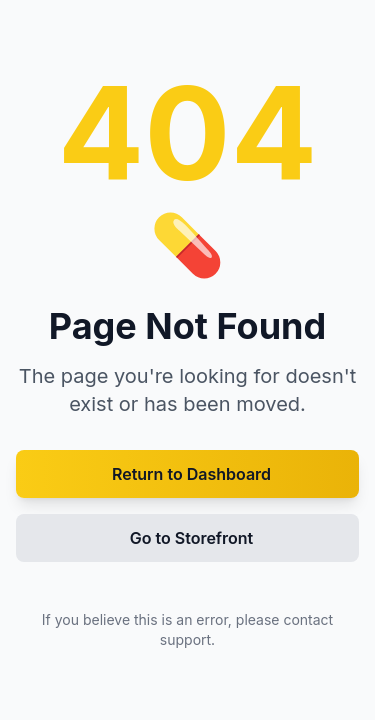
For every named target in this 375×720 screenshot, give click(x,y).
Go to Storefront (192, 538)
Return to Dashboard (191, 474)
